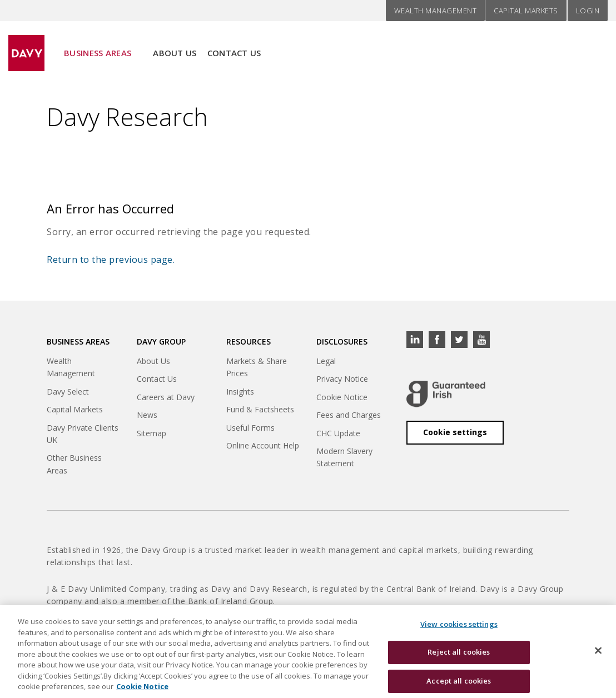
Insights (240, 392)
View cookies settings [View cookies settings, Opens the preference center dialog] (459, 632)
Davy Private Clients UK (83, 434)
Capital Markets (526, 11)
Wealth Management (436, 11)
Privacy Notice (342, 379)
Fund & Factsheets (260, 409)
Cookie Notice (342, 397)
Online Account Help (263, 445)
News (147, 415)
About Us (175, 45)
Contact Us (234, 45)
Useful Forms (250, 428)
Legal (326, 361)
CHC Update (338, 433)
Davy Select (68, 392)
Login (588, 11)
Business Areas (98, 45)
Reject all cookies (459, 660)
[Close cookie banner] (598, 658)
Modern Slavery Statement (344, 457)
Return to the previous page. (111, 260)
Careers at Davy (166, 397)
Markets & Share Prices (257, 367)
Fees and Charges (349, 415)
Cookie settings (455, 432)
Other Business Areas (74, 464)
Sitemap (151, 433)
